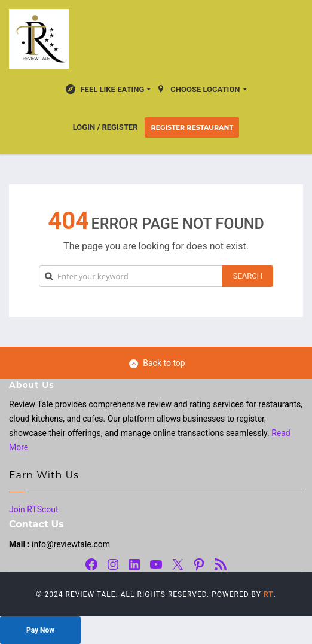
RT (269, 594)
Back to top (157, 363)
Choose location (198, 89)
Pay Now (40, 630)
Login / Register (105, 127)
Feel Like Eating (105, 89)
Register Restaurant (192, 127)
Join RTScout (34, 509)
